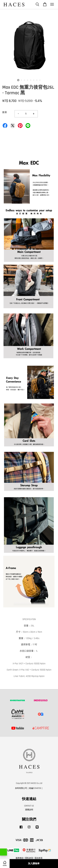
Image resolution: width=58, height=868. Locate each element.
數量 (5, 112)
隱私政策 (29, 858)
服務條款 (20, 858)
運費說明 (29, 810)
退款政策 (39, 858)
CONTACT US (29, 806)
